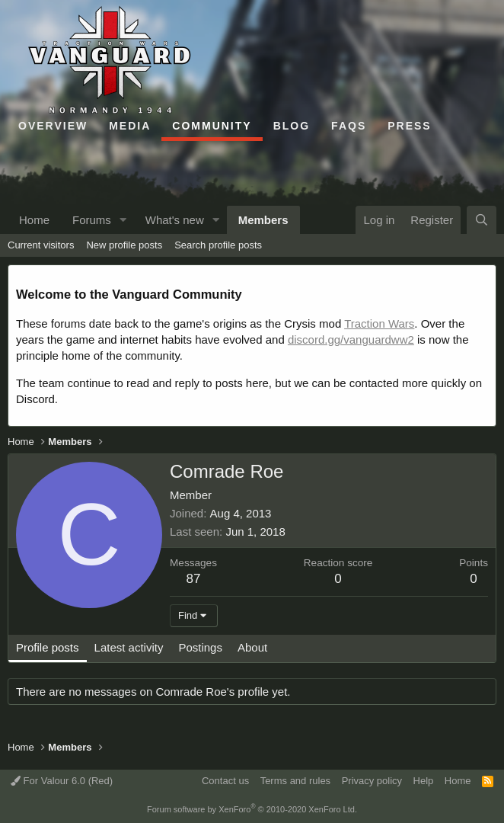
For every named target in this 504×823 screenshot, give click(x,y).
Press (409, 126)
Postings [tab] (200, 647)
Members (263, 220)
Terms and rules (295, 781)
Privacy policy (372, 781)
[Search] (482, 220)
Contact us (225, 781)
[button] (123, 220)
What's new (175, 220)
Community (212, 126)
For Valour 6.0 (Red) (62, 781)
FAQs (349, 126)
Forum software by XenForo (252, 809)
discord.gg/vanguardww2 (351, 339)
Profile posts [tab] (48, 647)
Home (34, 220)
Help (424, 781)
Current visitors (41, 245)
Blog (292, 126)
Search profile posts (218, 245)
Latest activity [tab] (129, 647)
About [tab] (252, 647)
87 (194, 579)
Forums (92, 220)
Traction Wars (379, 323)
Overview (53, 126)
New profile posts (124, 245)
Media (130, 126)
